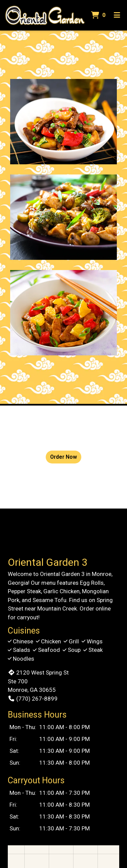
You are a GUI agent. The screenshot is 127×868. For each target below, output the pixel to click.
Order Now (63, 457)
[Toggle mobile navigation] (117, 15)
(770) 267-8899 (33, 699)
